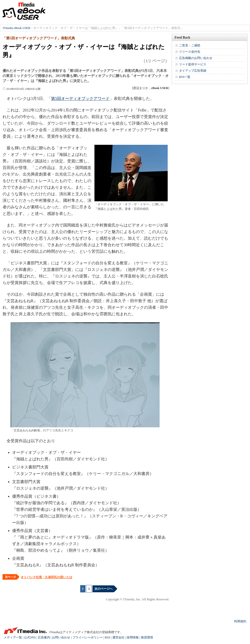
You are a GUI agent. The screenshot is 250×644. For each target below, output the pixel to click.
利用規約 (240, 621)
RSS (107, 637)
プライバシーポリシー (88, 637)
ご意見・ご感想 (190, 45)
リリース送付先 (190, 52)
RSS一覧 (185, 77)
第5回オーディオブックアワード (80, 99)
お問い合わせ (61, 637)
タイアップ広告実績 (193, 71)
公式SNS (30, 637)
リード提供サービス (193, 64)
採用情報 (133, 637)
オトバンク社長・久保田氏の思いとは (46, 577)
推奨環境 (147, 637)
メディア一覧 (13, 637)
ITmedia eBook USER (24, 11)
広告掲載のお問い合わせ (196, 58)
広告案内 (44, 637)
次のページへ (104, 589)
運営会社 (118, 637)
